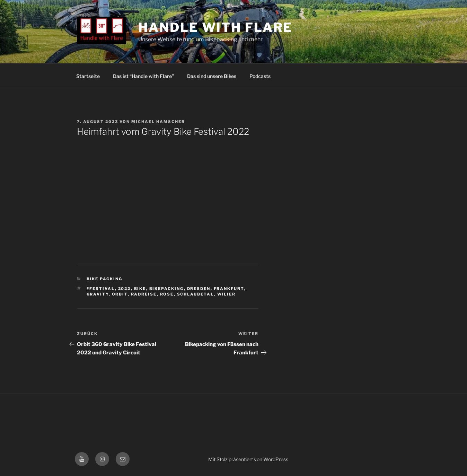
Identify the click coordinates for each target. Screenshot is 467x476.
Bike (140, 289)
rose (167, 294)
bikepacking (167, 289)
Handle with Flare (215, 27)
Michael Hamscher (158, 122)
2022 (125, 289)
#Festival (101, 289)
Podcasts (260, 76)
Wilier (227, 294)
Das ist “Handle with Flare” (143, 76)
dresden (199, 289)
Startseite (88, 76)
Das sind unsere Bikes (212, 76)
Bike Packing (105, 279)
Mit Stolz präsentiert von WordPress (248, 459)
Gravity (98, 294)
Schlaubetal (196, 294)
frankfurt (229, 289)
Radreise (144, 294)
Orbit (120, 294)
